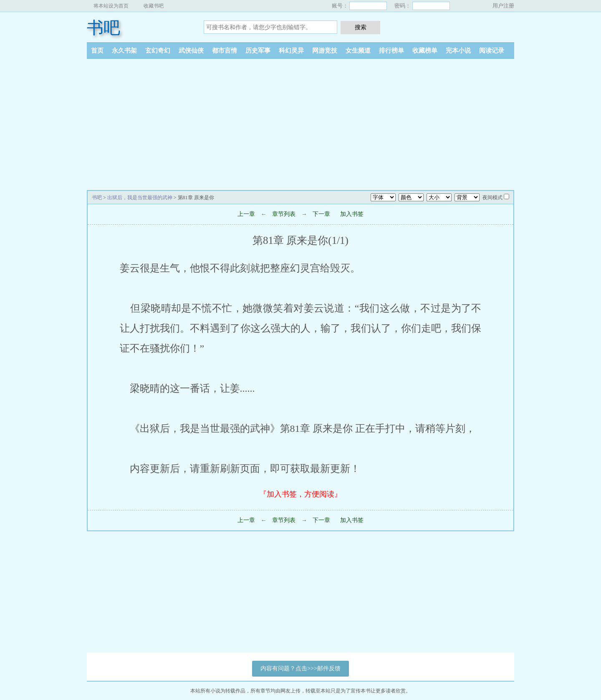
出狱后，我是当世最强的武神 (140, 198)
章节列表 (284, 214)
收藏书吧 (154, 6)
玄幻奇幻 (158, 51)
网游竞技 (325, 51)
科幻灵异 (291, 51)
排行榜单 (391, 51)
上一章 (246, 214)
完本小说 (458, 51)
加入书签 (352, 214)
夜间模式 (492, 198)
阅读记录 (492, 51)
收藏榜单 (425, 51)
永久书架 (124, 51)
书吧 (104, 28)
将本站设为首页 (111, 6)
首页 (97, 51)
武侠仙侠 (191, 51)
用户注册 (503, 6)
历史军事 (258, 51)
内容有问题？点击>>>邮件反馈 (300, 668)
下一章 (321, 214)
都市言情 (225, 51)
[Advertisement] (300, 122)
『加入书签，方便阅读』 (300, 494)
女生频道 (358, 51)
